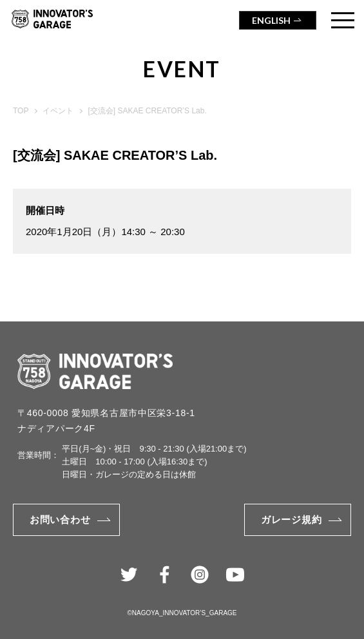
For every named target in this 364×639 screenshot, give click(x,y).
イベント (58, 111)
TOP (21, 111)
